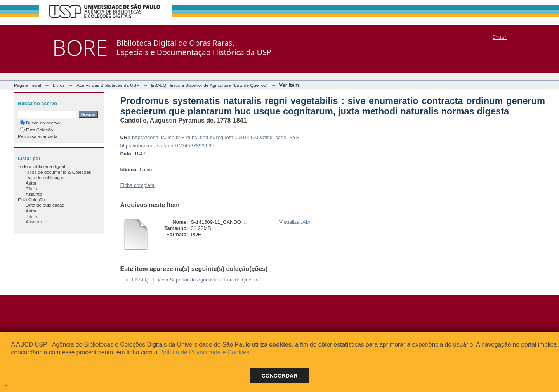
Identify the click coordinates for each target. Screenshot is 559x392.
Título (31, 189)
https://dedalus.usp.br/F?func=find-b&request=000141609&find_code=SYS (216, 137)
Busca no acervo (40, 123)
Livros (59, 85)
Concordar (280, 376)
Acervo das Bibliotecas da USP (108, 85)
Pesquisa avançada (38, 136)
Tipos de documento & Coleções (58, 172)
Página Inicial (28, 85)
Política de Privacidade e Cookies (204, 352)
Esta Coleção (36, 130)
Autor (31, 183)
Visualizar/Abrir (296, 222)
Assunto (34, 194)
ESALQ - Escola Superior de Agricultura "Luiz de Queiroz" (209, 85)
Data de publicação (45, 177)
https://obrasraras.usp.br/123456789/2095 (167, 146)
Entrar (500, 37)
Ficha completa (137, 185)
